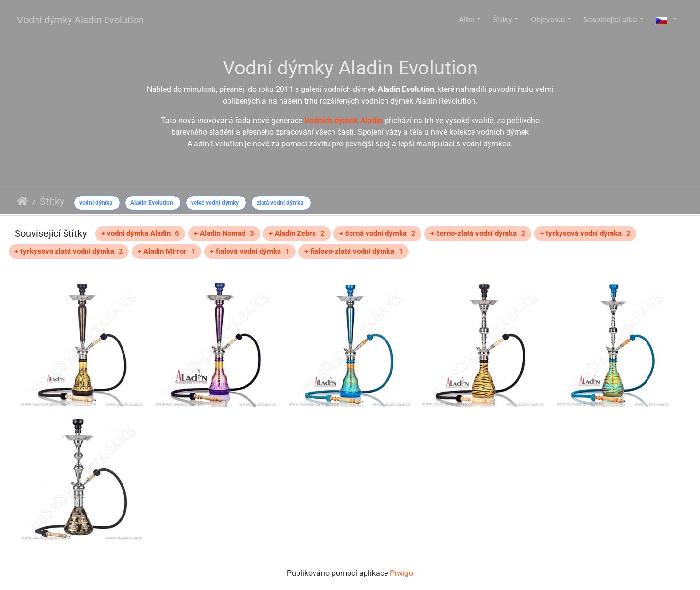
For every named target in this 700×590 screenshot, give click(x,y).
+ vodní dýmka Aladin (140, 233)
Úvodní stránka (23, 201)
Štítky (503, 20)
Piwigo (402, 573)
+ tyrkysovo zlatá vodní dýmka (69, 251)
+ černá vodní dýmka (377, 233)
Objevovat (548, 20)
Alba (467, 20)
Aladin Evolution (152, 203)
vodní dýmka (96, 203)
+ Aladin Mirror (166, 251)
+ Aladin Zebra (297, 233)
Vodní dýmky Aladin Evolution (80, 20)
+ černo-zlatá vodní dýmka (478, 233)
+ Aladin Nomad (224, 233)
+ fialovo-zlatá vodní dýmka (354, 251)
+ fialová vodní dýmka (250, 251)
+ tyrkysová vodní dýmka (585, 233)
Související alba (610, 20)
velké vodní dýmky (215, 203)
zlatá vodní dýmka (280, 203)
